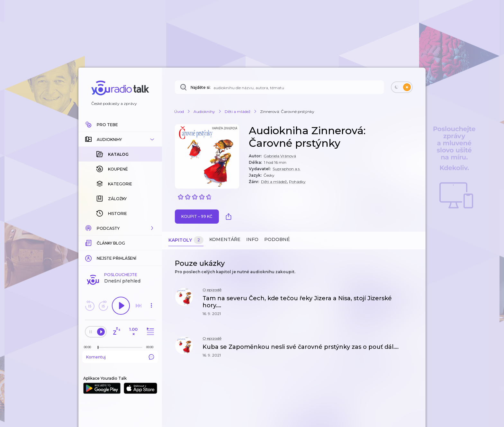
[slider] (98, 274)
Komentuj (120, 283)
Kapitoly (186, 240)
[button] (120, 139)
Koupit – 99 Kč (197, 216)
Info (252, 239)
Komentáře (225, 239)
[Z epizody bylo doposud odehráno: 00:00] (89, 273)
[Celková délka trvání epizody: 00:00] (151, 273)
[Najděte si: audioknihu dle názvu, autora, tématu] (279, 87)
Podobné (277, 239)
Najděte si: (201, 87)
